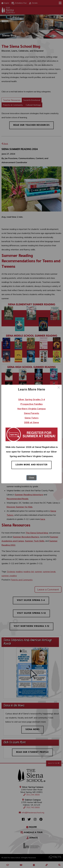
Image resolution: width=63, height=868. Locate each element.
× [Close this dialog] (59, 388)
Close (31, 478)
